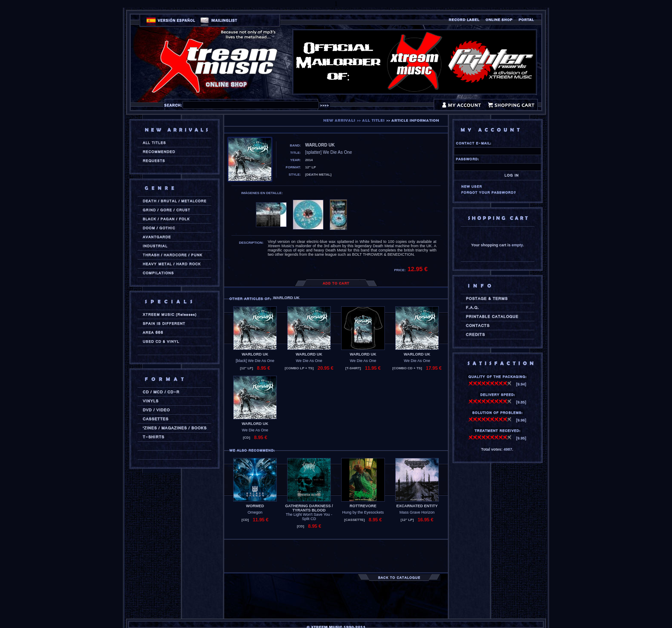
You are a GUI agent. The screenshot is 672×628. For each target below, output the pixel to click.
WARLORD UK (255, 354)
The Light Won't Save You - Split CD (309, 517)
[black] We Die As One (255, 361)
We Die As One (309, 361)
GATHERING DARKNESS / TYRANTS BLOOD (309, 508)
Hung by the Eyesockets (363, 512)
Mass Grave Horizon (417, 512)
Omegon (255, 512)
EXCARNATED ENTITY (417, 506)
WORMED (255, 506)
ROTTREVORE (363, 506)
